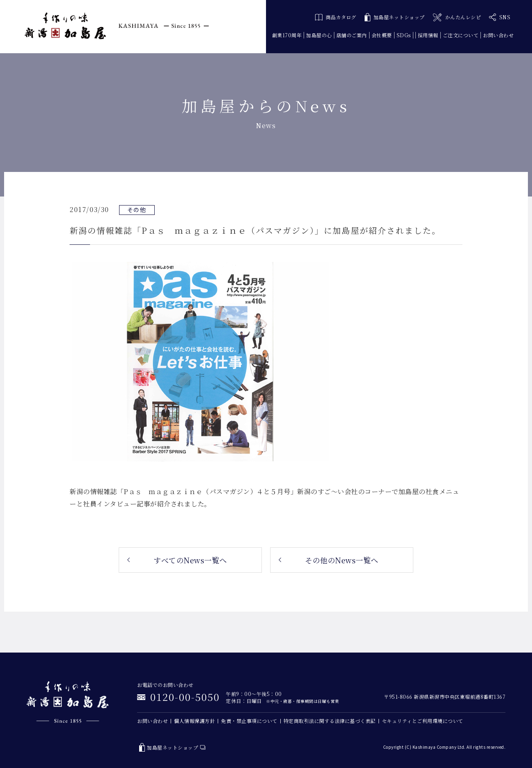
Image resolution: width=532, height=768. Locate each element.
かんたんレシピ (457, 17)
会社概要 (382, 35)
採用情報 (428, 35)
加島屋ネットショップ (395, 17)
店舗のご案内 (352, 35)
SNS (500, 17)
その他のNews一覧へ (342, 560)
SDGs (404, 35)
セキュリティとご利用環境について (423, 721)
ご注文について (461, 35)
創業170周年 (287, 35)
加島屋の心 (319, 35)
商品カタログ (336, 17)
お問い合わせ (498, 35)
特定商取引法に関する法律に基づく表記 (330, 721)
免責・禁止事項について (249, 721)
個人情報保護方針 (194, 721)
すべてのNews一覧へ (190, 560)
